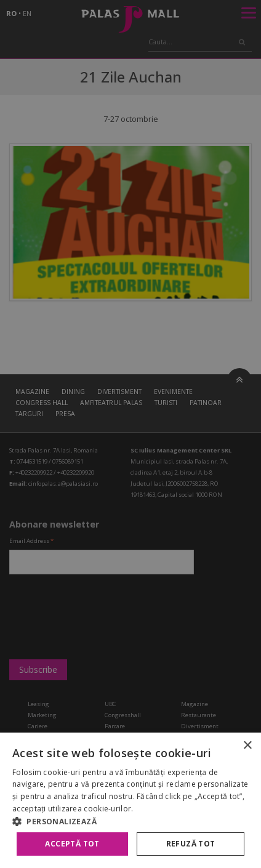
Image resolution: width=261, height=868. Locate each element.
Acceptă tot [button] (72, 844)
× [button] (247, 746)
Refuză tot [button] (191, 844)
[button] (130, 821)
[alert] (130, 434)
